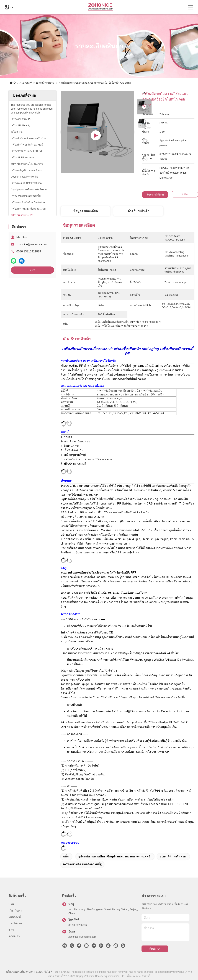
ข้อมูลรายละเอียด (86, 211)
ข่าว (11, 930)
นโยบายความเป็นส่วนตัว (20, 972)
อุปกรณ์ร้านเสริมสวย (173, 856)
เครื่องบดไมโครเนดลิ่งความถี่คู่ (82, 864)
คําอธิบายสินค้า (138, 211)
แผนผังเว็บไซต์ (44, 972)
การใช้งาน (15, 923)
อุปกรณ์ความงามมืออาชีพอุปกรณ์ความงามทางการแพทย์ (114, 856)
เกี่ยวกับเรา (15, 911)
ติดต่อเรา (14, 936)
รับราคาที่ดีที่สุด (155, 195)
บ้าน (16, 83)
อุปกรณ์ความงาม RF (47, 83)
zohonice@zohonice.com (32, 244)
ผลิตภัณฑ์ (27, 83)
